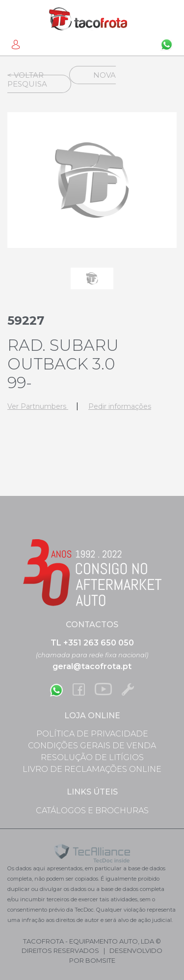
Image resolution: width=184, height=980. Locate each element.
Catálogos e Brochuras (92, 811)
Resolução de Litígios (92, 757)
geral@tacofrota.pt (92, 666)
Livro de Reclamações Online (92, 769)
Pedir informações (120, 406)
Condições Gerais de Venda (92, 746)
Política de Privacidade (92, 734)
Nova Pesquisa (62, 79)
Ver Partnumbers (38, 406)
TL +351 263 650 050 (92, 643)
